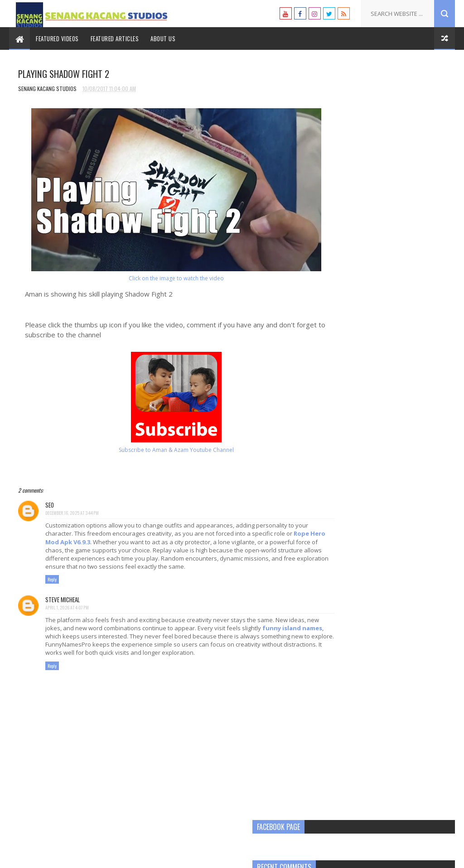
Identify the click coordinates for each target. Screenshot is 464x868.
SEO (50, 506)
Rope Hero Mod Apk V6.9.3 (92, 543)
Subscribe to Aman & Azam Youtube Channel (161, 451)
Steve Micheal (63, 609)
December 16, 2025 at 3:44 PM (72, 514)
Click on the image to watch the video (161, 279)
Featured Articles (115, 38)
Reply (52, 589)
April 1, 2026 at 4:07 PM (67, 616)
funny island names (75, 645)
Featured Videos (57, 38)
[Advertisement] (388, 192)
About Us (163, 38)
